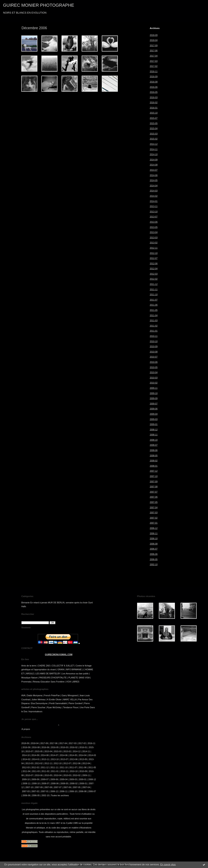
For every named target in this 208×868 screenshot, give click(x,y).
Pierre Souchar (38, 707)
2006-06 (154, 554)
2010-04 (154, 372)
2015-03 (154, 134)
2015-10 (154, 113)
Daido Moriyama (35, 696)
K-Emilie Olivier (54, 700)
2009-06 (154, 409)
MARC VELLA (70, 700)
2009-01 (154, 424)
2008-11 (154, 435)
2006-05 (154, 559)
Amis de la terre (29, 666)
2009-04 (154, 414)
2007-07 (154, 492)
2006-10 (154, 539)
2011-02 (154, 326)
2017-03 (154, 61)
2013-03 (154, 238)
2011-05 (154, 310)
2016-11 (154, 71)
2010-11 (154, 336)
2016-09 (154, 77)
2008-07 (154, 445)
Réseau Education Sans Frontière (49, 682)
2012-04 (154, 269)
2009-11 (154, 388)
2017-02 (154, 66)
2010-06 (154, 362)
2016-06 (154, 87)
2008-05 (154, 456)
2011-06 (154, 305)
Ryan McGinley (54, 707)
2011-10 (154, 295)
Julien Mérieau (39, 700)
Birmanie (25, 603)
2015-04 (154, 128)
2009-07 (154, 404)
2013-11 (154, 206)
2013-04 (154, 232)
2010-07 (154, 357)
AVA (23, 696)
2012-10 (154, 253)
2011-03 (154, 321)
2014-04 (154, 186)
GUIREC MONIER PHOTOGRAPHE (39, 5)
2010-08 (154, 352)
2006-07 (154, 549)
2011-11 (154, 290)
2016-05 (154, 92)
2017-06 (154, 51)
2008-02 (154, 461)
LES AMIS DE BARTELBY (48, 674)
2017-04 (154, 56)
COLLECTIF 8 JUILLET (63, 666)
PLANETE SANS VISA (79, 678)
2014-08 (154, 165)
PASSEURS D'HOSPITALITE (53, 678)
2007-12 (154, 471)
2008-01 (154, 466)
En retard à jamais (39, 603)
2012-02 (154, 279)
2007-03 (154, 513)
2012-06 (154, 264)
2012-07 (154, 258)
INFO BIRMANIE (74, 670)
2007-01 (154, 523)
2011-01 (154, 331)
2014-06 (154, 175)
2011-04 (154, 315)
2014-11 (154, 149)
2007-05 (154, 502)
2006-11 (154, 533)
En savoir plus (168, 865)
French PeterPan (52, 696)
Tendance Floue (70, 707)
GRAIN (61, 670)
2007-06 (154, 497)
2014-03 (154, 191)
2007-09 (154, 482)
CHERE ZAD (44, 666)
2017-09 (154, 46)
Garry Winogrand (70, 696)
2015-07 (154, 118)
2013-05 (154, 227)
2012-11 (154, 248)
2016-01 (154, 108)
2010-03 (154, 378)
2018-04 (154, 40)
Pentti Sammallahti (58, 703)
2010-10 (154, 341)
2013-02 (154, 243)
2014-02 (154, 196)
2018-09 (154, 35)
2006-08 (154, 544)
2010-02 (154, 383)
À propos (26, 729)
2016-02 (154, 103)
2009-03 (154, 419)
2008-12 (154, 430)
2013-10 (154, 212)
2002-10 (154, 565)
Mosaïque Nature (29, 678)
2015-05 (154, 123)
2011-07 (154, 300)
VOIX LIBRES (73, 682)
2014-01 (154, 201)
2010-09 (154, 346)
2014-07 (154, 170)
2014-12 (154, 144)
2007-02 (154, 518)
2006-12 (154, 528)
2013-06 (154, 222)
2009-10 (154, 393)
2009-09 (154, 398)
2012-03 (154, 274)
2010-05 (154, 367)
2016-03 (154, 97)
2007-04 (154, 508)
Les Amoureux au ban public (75, 674)
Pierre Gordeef (75, 703)
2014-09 (154, 160)
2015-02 (154, 139)
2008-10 (154, 440)
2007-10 (154, 476)
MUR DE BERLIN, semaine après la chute (68, 603)
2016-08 (154, 82)
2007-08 (154, 487)
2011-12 (154, 284)
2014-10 (154, 154)
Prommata (26, 682)
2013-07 (154, 217)
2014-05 (154, 180)
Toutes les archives (60, 795)
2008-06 (154, 450)
